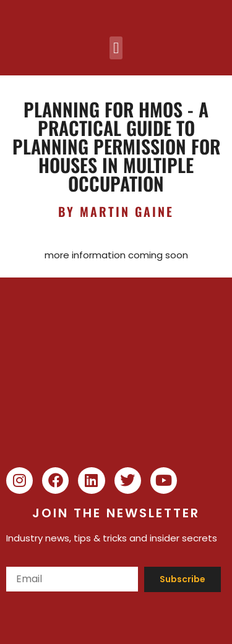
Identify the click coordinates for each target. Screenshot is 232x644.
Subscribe (183, 579)
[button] (116, 48)
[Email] (72, 579)
